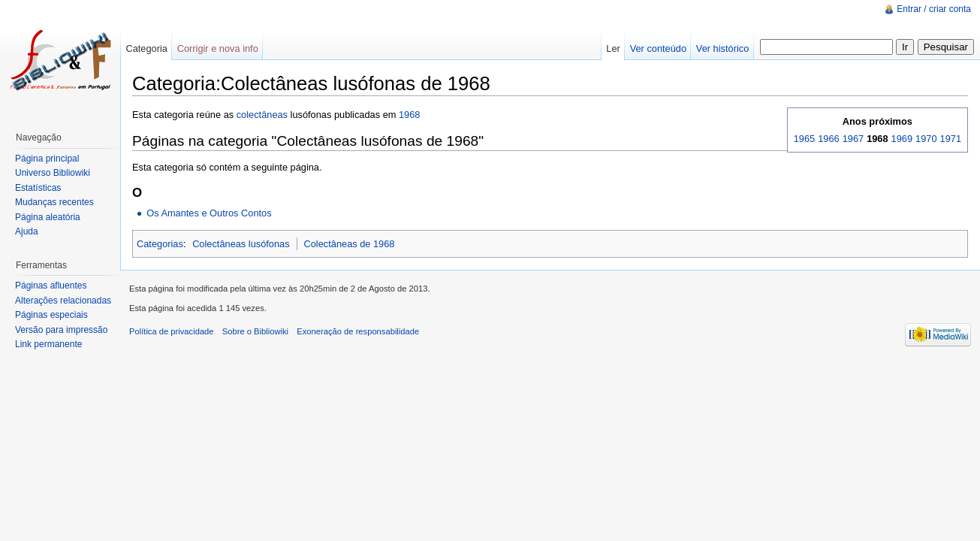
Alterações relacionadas (63, 301)
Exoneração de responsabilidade (358, 331)
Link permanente (48, 344)
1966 (828, 139)
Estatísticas (38, 188)
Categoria (146, 48)
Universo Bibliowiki (53, 173)
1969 (902, 139)
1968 (409, 115)
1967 (853, 139)
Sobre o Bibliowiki (255, 331)
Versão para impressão (61, 330)
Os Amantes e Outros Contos (209, 213)
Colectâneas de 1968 (350, 244)
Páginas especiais (51, 315)
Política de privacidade (172, 331)
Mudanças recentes (54, 202)
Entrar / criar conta (934, 9)
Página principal (47, 159)
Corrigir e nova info (218, 48)
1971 (951, 139)
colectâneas (262, 115)
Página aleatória (48, 217)
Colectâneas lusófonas (241, 244)
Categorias (160, 244)
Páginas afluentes (51, 286)
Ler (613, 48)
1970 (926, 139)
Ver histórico (722, 48)
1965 (804, 139)
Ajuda (27, 231)
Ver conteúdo (658, 48)
